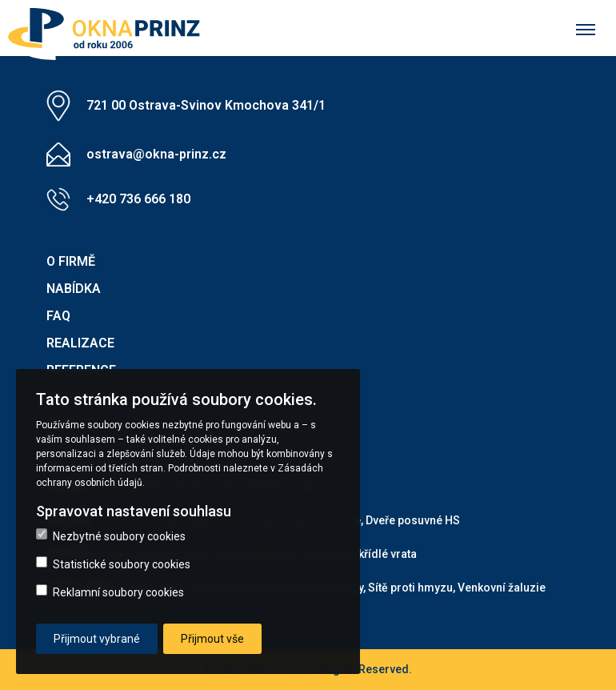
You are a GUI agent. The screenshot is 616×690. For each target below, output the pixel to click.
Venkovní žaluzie (502, 588)
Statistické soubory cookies (113, 564)
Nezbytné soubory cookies (111, 536)
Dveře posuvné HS (413, 520)
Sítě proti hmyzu (410, 588)
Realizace (80, 343)
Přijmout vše (212, 639)
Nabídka (74, 289)
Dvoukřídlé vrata (374, 554)
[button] (106, 28)
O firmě (71, 261)
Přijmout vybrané (97, 639)
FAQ (58, 316)
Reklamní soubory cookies (110, 592)
